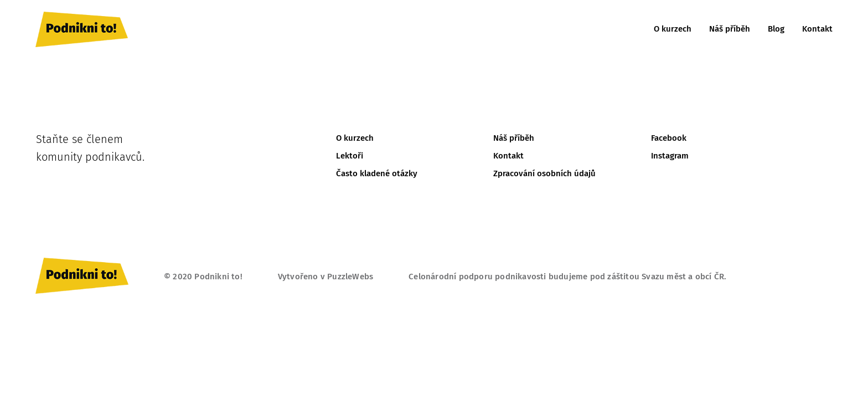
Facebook (669, 138)
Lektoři (350, 156)
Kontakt (817, 29)
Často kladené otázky (377, 173)
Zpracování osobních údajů (544, 173)
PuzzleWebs (350, 277)
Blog (776, 29)
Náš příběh (730, 29)
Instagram (670, 156)
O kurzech (673, 29)
